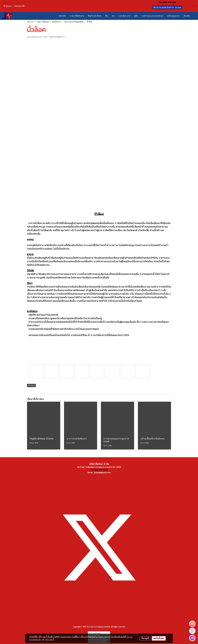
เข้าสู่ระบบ (7, 6)
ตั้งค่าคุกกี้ (145, 638)
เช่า (113, 16)
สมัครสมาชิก (20, 6)
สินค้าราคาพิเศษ (95, 16)
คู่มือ (136, 16)
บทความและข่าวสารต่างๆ (152, 16)
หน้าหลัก (62, 16)
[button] (194, 16)
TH (192, 6)
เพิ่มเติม (187, 16)
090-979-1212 (169, 2)
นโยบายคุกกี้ (50, 640)
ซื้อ (107, 16)
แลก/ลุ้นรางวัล (124, 16)
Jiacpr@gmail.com (102, 472)
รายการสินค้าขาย (77, 16)
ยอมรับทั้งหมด (159, 638)
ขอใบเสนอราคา (173, 16)
